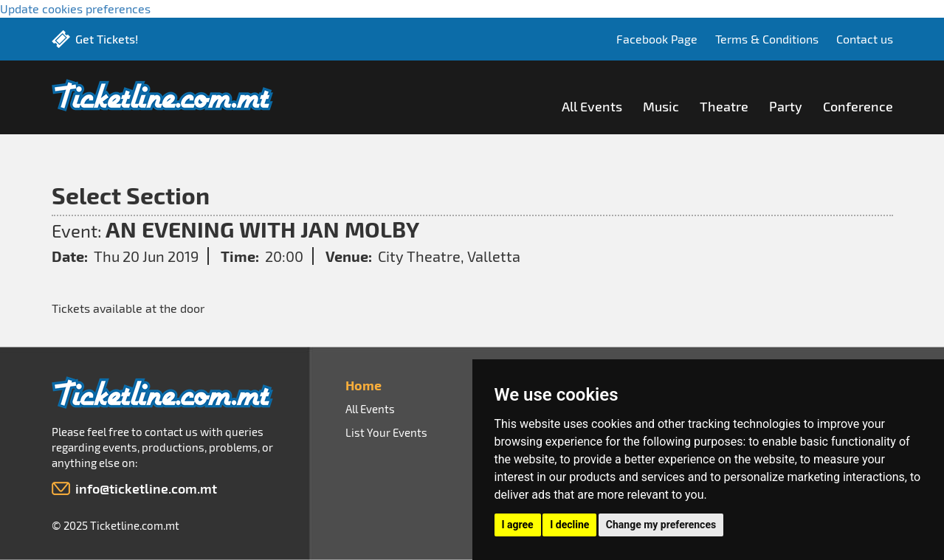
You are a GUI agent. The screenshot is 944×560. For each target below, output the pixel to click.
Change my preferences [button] (661, 525)
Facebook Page (657, 39)
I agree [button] (518, 525)
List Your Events (386, 432)
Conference (858, 106)
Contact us (865, 39)
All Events (592, 106)
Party (786, 106)
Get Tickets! (107, 39)
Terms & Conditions (767, 39)
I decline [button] (569, 525)
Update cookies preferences (75, 8)
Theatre (724, 106)
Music (661, 106)
